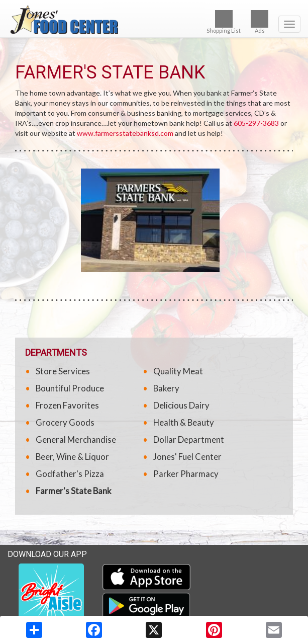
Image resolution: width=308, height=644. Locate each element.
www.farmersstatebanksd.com (125, 133)
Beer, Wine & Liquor (72, 457)
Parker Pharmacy (186, 474)
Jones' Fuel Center (187, 457)
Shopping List (224, 22)
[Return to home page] (154, 20)
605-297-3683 (256, 123)
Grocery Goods (65, 422)
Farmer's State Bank (74, 491)
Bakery (166, 388)
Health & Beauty (184, 422)
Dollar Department (189, 439)
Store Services (63, 371)
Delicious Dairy (181, 405)
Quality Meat (178, 371)
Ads (260, 22)
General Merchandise (76, 439)
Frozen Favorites (67, 405)
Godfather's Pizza (70, 474)
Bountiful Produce (70, 388)
